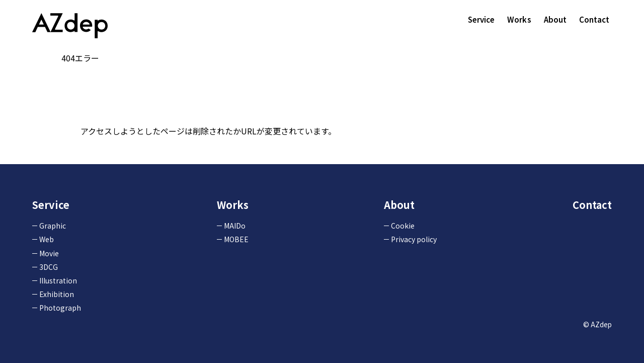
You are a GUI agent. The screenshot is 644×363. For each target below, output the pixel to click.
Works (519, 19)
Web (47, 239)
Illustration (58, 280)
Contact (594, 19)
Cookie (403, 226)
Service (482, 19)
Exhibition (57, 294)
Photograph (60, 308)
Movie (49, 253)
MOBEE (236, 239)
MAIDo (235, 226)
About (555, 19)
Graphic (53, 226)
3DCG (49, 267)
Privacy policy (414, 239)
